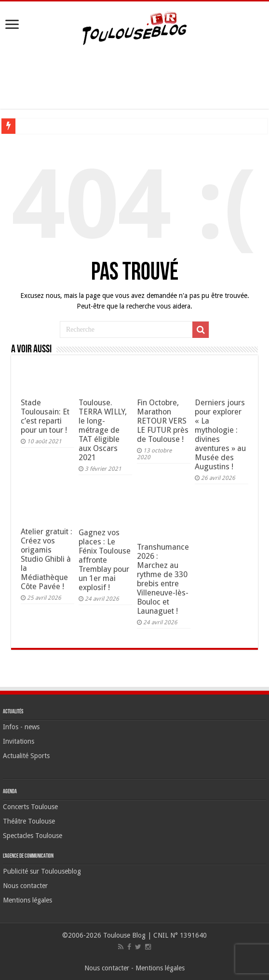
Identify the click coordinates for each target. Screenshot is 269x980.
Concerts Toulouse (30, 807)
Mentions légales (27, 900)
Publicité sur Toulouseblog (42, 871)
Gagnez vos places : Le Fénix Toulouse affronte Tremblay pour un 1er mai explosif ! (105, 560)
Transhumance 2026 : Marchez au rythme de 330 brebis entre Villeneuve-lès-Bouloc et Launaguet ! (163, 579)
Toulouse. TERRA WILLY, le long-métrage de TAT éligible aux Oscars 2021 (103, 430)
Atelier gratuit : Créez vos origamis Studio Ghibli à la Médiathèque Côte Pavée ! (47, 559)
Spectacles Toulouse (33, 836)
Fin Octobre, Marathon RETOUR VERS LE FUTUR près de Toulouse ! (163, 421)
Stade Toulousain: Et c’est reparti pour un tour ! (45, 416)
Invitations (19, 741)
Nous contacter (25, 886)
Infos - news (21, 727)
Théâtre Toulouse (29, 821)
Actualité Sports (26, 756)
